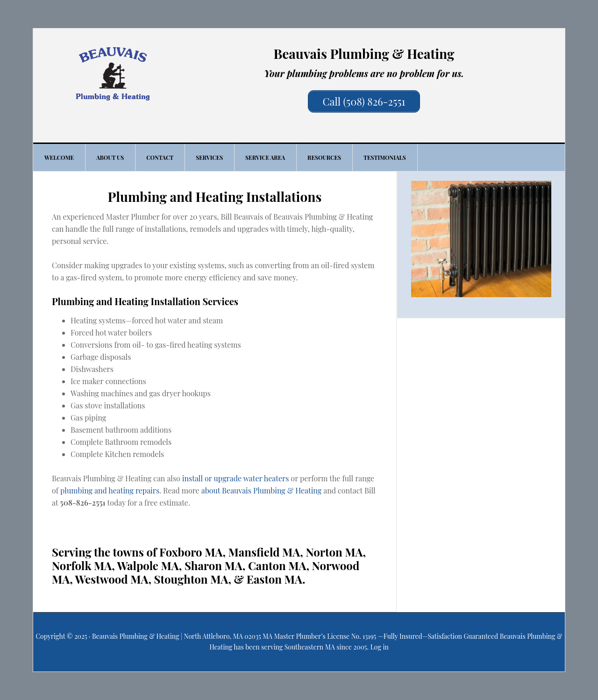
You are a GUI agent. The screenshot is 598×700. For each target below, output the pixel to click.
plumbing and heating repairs (110, 490)
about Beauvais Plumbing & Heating (262, 490)
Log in (380, 647)
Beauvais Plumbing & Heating (113, 74)
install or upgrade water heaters (236, 478)
